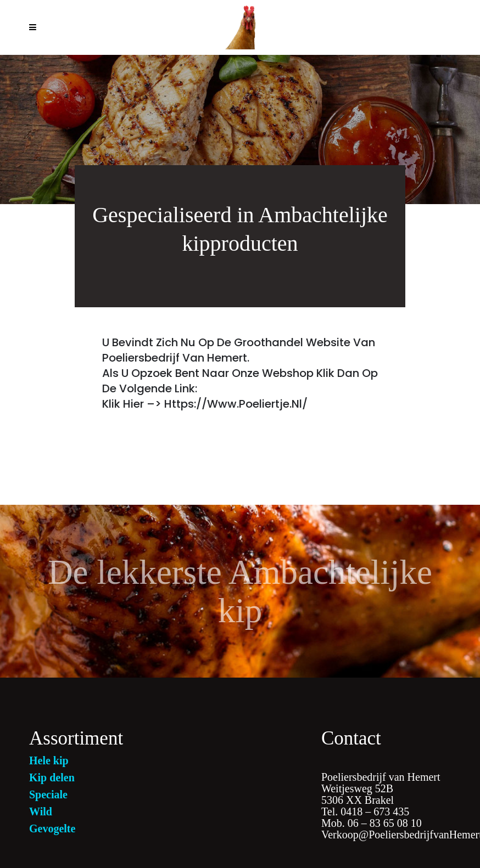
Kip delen (52, 777)
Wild (41, 811)
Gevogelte (52, 828)
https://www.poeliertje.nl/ (236, 404)
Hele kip (49, 760)
